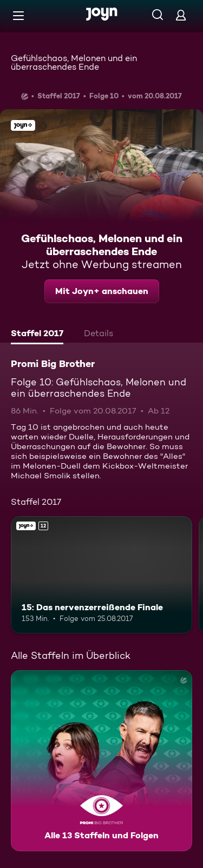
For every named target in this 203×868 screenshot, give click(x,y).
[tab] (37, 335)
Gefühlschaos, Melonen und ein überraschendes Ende (74, 62)
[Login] (181, 15)
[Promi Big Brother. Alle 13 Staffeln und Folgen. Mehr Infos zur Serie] (101, 761)
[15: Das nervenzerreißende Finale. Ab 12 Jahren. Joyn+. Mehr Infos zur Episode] (101, 575)
